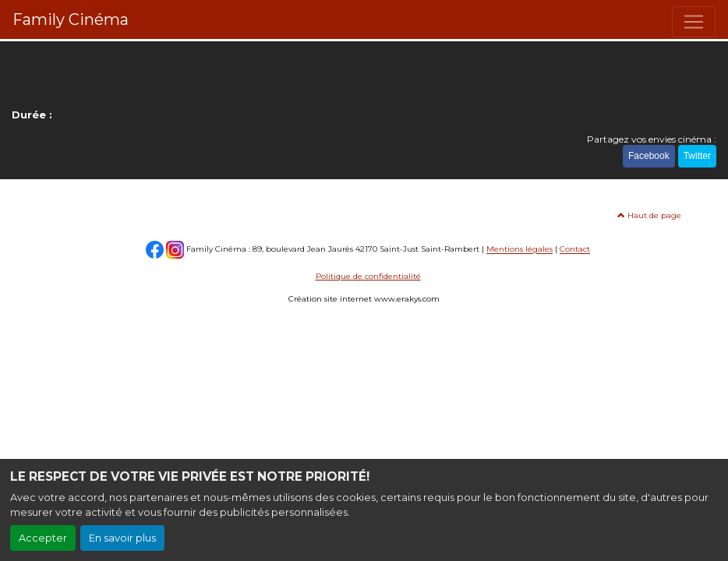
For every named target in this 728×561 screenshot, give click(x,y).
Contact (575, 250)
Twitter (697, 156)
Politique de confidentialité (368, 276)
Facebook (649, 156)
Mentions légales (519, 250)
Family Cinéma (71, 19)
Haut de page (649, 215)
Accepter (43, 538)
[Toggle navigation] (694, 22)
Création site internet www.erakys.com (364, 299)
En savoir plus (122, 538)
